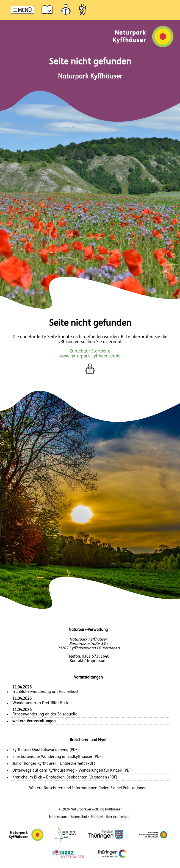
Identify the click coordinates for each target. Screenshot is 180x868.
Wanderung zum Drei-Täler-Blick (40, 701)
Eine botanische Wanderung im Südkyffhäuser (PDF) (58, 757)
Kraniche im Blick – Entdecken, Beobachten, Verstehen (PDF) (65, 778)
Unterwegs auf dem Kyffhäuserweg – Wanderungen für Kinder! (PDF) (73, 771)
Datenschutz (79, 817)
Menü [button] (25, 11)
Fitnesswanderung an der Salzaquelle (45, 712)
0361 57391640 (96, 657)
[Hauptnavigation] (22, 11)
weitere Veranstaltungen (34, 721)
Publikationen (135, 788)
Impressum (58, 817)
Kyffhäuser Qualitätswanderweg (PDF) (46, 750)
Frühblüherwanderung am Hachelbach (46, 690)
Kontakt (97, 817)
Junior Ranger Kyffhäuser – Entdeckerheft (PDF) (54, 764)
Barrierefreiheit (118, 817)
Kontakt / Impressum (88, 661)
